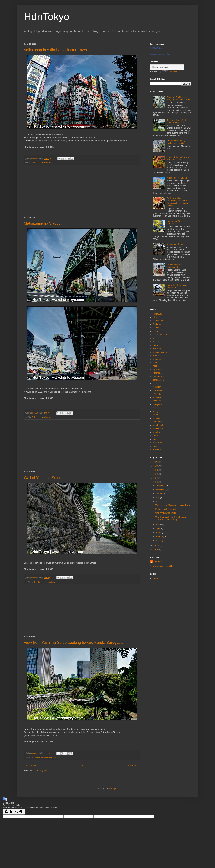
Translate (169, 71)
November (161, 490)
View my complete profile (162, 566)
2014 (156, 550)
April (158, 529)
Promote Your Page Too (160, 54)
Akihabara (36, 163)
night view (157, 370)
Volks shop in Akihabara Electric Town (55, 50)
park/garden (158, 380)
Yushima (52, 582)
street (45, 582)
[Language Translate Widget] (167, 67)
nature (156, 366)
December (161, 486)
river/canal (158, 390)
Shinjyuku (157, 404)
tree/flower (158, 432)
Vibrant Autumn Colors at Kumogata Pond (178, 159)
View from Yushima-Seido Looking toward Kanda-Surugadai (74, 642)
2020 (156, 466)
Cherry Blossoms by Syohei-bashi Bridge (176, 142)
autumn (156, 328)
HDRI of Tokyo (156, 48)
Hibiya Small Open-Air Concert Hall (177, 286)
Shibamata (158, 401)
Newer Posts (31, 766)
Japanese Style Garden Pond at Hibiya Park (177, 121)
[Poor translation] (19, 812)
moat (155, 363)
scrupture (157, 397)
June (158, 502)
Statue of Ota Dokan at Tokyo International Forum (179, 98)
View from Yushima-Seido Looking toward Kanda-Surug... (171, 518)
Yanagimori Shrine (175, 244)
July (158, 498)
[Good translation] (8, 812)
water (155, 439)
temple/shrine (47, 757)
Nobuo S (158, 562)
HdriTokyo (47, 16)
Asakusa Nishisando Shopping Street (176, 266)
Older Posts (134, 766)
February (160, 537)
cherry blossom (160, 335)
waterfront (157, 443)
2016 (156, 482)
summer (157, 418)
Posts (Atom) (42, 771)
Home (82, 766)
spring (156, 411)
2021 (156, 462)
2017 (156, 478)
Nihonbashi (158, 373)
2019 (156, 470)
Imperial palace (160, 352)
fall (154, 338)
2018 (156, 474)
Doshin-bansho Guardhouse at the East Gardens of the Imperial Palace (178, 202)
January (160, 541)
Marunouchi (158, 359)
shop (155, 408)
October (160, 494)
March (159, 532)
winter (156, 446)
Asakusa (157, 324)
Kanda (156, 356)
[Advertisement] (82, 191)
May (158, 524)
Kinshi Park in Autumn (177, 178)
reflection (157, 387)
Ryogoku (157, 394)
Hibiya (156, 345)
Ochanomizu (159, 377)
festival (156, 342)
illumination (158, 349)
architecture (46, 163)
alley (155, 317)
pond (155, 383)
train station (158, 429)
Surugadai (36, 757)
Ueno (155, 436)
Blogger (113, 789)
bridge (156, 331)
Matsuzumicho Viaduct (43, 223)
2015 (156, 545)
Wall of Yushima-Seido (43, 478)
